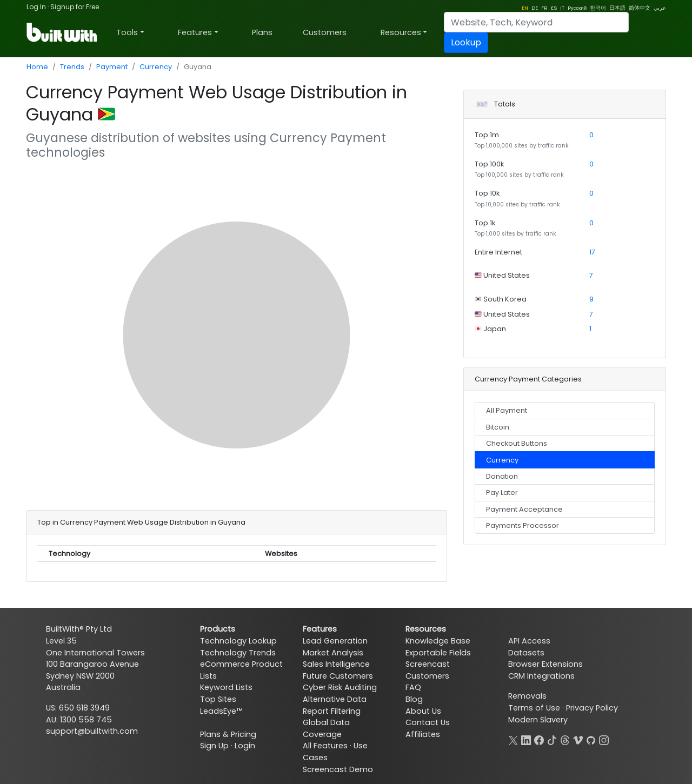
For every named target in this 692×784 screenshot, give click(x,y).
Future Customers (338, 676)
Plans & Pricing (228, 734)
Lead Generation (335, 641)
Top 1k (485, 223)
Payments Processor (523, 525)
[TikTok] (552, 739)
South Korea (504, 299)
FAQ (413, 687)
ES (554, 8)
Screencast (428, 664)
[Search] (536, 22)
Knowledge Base (438, 641)
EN (525, 8)
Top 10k (487, 193)
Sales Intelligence (336, 664)
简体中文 (640, 8)
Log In (36, 7)
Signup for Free (75, 7)
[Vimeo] (578, 739)
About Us (423, 711)
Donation (502, 476)
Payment (112, 67)
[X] (513, 739)
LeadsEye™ (221, 711)
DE (535, 8)
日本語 (617, 8)
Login (245, 746)
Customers (325, 32)
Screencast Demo (338, 769)
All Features (325, 746)
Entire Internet (498, 252)
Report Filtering (332, 711)
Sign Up (214, 746)
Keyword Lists (226, 687)
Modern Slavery (538, 720)
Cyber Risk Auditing (340, 687)
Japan (494, 329)
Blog (414, 699)
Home (37, 67)
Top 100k (489, 164)
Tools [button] (127, 32)
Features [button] (195, 32)
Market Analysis (333, 653)
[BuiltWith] (62, 32)
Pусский (577, 8)
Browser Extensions (545, 664)
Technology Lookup (238, 641)
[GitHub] (591, 739)
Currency (156, 67)
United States (506, 275)
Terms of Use (534, 708)
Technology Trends (238, 653)
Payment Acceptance (524, 509)
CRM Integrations (541, 676)
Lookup (466, 42)
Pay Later (502, 492)
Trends (72, 67)
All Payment (507, 410)
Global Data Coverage (326, 728)
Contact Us (428, 722)
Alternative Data (335, 699)
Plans (262, 32)
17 (592, 252)
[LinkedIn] (526, 739)
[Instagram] (604, 739)
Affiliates (423, 734)
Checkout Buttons (517, 443)
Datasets (526, 653)
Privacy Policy (592, 708)
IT (562, 8)
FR (544, 8)
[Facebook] (539, 739)
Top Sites (218, 699)
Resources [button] (401, 32)
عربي (660, 8)
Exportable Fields (438, 653)
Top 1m (487, 135)
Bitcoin (498, 427)
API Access (529, 641)
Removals (527, 696)
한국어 (598, 8)
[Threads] (565, 739)
